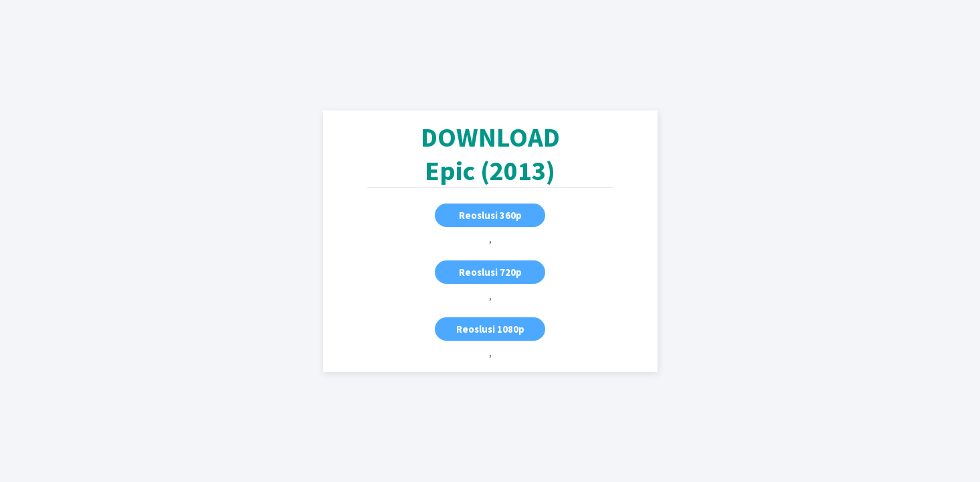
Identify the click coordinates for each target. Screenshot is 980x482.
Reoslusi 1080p (490, 329)
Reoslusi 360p (490, 215)
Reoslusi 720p (490, 272)
